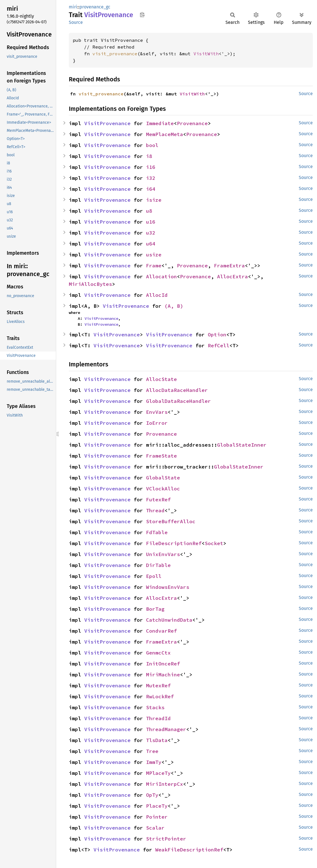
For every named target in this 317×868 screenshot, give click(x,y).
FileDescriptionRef (174, 543)
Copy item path (142, 15)
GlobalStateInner (242, 445)
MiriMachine (163, 675)
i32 (151, 178)
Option (217, 335)
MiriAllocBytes (90, 284)
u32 (151, 233)
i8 (149, 156)
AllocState (161, 379)
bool (152, 145)
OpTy (152, 795)
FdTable (157, 532)
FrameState (161, 456)
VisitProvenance (107, 123)
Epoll (154, 576)
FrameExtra (229, 266)
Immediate (160, 123)
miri (73, 7)
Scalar (155, 828)
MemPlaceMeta (165, 134)
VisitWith (206, 54)
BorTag (155, 609)
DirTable (158, 565)
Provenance (192, 123)
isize (154, 200)
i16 (151, 167)
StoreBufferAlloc (171, 521)
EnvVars (157, 412)
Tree (152, 751)
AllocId (157, 295)
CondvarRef (161, 631)
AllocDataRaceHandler (177, 390)
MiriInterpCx (165, 784)
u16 (151, 222)
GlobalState (163, 478)
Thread (155, 510)
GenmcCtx (158, 653)
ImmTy (154, 762)
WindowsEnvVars (168, 587)
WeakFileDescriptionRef (189, 850)
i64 (151, 189)
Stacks (155, 707)
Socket (214, 543)
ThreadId (158, 718)
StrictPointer (166, 839)
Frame (154, 266)
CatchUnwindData (169, 620)
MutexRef (158, 686)
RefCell (219, 345)
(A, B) (174, 306)
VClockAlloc (163, 489)
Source (76, 22)
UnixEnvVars (163, 554)
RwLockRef (160, 696)
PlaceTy (157, 806)
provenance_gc (95, 7)
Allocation (161, 276)
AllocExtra (232, 276)
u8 (149, 211)
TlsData (157, 740)
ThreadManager (166, 729)
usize (154, 255)
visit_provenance (115, 54)
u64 (151, 244)
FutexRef (158, 500)
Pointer (157, 817)
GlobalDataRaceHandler (178, 401)
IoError (157, 423)
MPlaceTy (158, 773)
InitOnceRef (163, 664)
